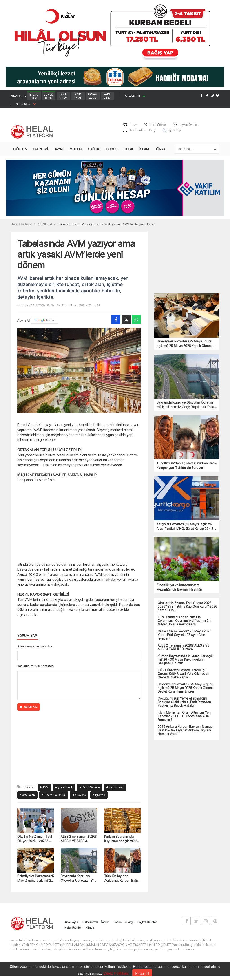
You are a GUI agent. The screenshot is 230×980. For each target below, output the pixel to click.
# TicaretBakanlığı (54, 797)
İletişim (105, 925)
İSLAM (144, 151)
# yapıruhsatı (115, 790)
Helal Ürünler (73, 930)
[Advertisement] (79, 524)
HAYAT (59, 151)
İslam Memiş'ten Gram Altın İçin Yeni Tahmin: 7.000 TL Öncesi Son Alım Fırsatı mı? (185, 719)
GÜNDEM (20, 151)
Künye (90, 930)
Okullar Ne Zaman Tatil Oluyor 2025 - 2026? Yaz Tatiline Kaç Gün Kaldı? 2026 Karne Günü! (35, 841)
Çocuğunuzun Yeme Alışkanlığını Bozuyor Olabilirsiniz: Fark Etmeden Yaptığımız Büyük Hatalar (184, 704)
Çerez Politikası (116, 973)
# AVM (44, 790)
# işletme (99, 797)
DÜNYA (160, 151)
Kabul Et (142, 973)
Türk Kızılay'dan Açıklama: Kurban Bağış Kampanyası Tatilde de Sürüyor (122, 881)
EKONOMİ (41, 151)
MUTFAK (76, 151)
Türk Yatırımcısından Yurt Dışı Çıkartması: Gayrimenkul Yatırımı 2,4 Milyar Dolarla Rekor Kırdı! (185, 623)
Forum (118, 925)
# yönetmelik (64, 790)
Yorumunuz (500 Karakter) (35, 668)
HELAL (129, 151)
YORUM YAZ (29, 709)
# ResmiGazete (90, 790)
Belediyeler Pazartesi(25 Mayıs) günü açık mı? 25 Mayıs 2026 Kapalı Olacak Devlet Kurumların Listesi (36, 881)
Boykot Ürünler (147, 925)
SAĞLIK (94, 151)
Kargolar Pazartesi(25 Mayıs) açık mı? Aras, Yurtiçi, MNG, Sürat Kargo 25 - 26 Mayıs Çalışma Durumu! (186, 529)
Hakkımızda (90, 925)
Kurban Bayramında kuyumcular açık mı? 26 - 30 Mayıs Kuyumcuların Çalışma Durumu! (122, 841)
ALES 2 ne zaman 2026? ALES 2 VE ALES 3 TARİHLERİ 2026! (79, 841)
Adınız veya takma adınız (35, 649)
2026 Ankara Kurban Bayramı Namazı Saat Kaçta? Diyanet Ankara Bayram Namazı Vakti (186, 733)
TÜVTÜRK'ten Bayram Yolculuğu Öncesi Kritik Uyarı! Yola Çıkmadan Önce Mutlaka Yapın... (184, 676)
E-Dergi (128, 925)
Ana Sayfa (71, 925)
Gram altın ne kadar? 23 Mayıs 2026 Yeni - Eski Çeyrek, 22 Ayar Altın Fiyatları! (185, 637)
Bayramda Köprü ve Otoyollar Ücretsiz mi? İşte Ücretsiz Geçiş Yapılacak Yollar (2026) (78, 881)
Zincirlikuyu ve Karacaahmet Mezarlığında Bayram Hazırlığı (179, 590)
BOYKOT (111, 151)
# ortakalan (27, 797)
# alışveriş (79, 797)
